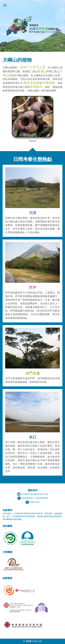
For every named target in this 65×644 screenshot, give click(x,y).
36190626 (42, 498)
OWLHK (35, 502)
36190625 (27, 498)
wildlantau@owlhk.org (35, 494)
